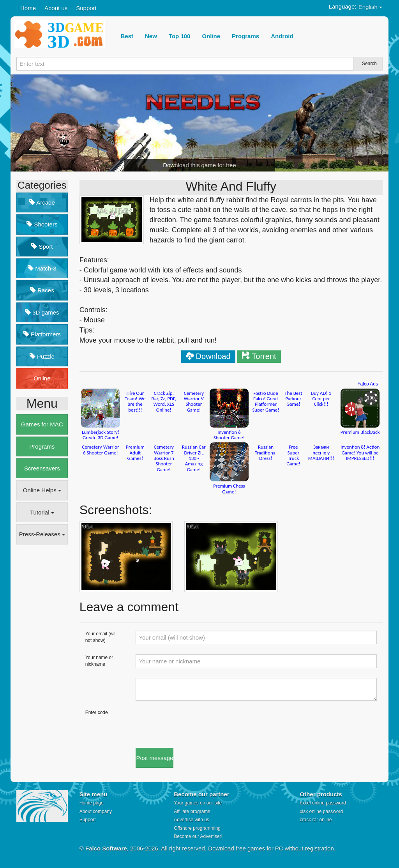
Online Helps (42, 490)
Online (42, 378)
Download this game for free (199, 165)
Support (86, 8)
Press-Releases (42, 534)
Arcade (42, 202)
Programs (42, 446)
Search (369, 64)
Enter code (97, 712)
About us (56, 8)
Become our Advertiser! (198, 836)
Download (213, 356)
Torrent (264, 356)
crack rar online (316, 820)
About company (96, 811)
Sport (42, 247)
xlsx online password (321, 811)
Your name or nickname (99, 661)
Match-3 (42, 268)
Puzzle (42, 356)
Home (28, 8)
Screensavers (42, 468)
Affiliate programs (192, 811)
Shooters (42, 224)
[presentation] (195, 725)
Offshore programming (197, 828)
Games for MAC (42, 424)
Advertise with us (192, 820)
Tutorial (42, 512)
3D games (42, 312)
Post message (154, 758)
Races (42, 290)
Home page (92, 803)
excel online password (323, 803)
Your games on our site (198, 803)
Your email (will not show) (101, 637)
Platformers (42, 334)
